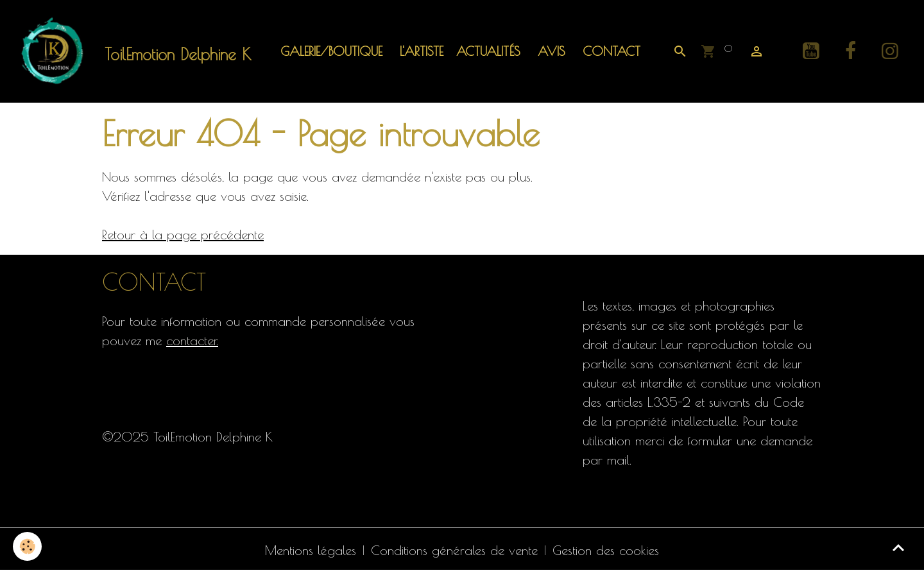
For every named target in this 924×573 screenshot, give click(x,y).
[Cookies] (27, 546)
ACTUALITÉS (488, 51)
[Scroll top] (898, 547)
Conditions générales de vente (454, 550)
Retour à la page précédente (183, 235)
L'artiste (419, 51)
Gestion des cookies (606, 550)
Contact (609, 51)
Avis (549, 51)
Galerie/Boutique (331, 51)
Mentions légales (311, 550)
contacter (191, 340)
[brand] (135, 51)
